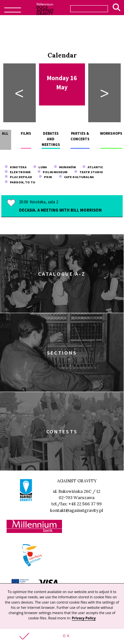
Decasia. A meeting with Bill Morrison (60, 210)
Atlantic (93, 167)
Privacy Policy (84, 618)
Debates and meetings (51, 139)
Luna (40, 167)
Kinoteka (16, 167)
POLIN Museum (52, 172)
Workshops (111, 133)
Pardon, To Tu (20, 182)
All (5, 133)
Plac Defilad (18, 177)
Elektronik (18, 172)
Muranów (65, 167)
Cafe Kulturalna (76, 177)
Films (26, 133)
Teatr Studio (89, 172)
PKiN (45, 177)
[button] (62, 636)
